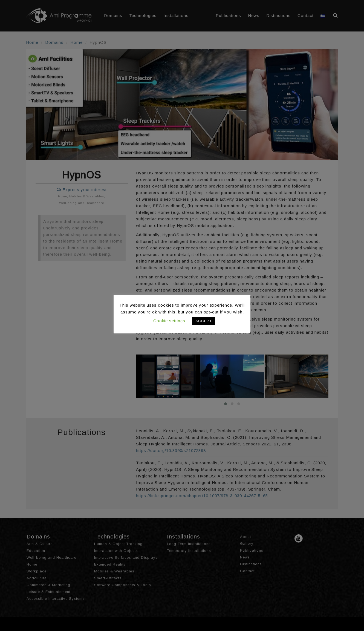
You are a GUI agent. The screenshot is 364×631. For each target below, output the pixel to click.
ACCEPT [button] (204, 321)
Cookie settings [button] (169, 321)
